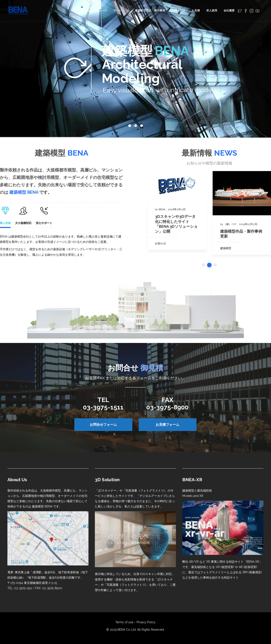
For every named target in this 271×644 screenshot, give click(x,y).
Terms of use (124, 622)
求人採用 (212, 10)
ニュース (101, 10)
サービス (119, 10)
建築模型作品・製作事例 (150, 10)
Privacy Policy (146, 622)
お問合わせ (178, 10)
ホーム (85, 10)
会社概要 (229, 10)
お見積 (196, 10)
